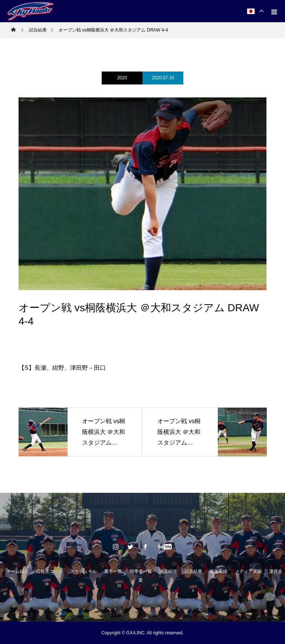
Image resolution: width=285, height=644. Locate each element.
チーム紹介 (17, 571)
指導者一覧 (141, 571)
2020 (122, 78)
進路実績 (219, 571)
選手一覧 (113, 571)
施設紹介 (168, 571)
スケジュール (83, 571)
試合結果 (193, 571)
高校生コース (49, 571)
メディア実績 (248, 571)
